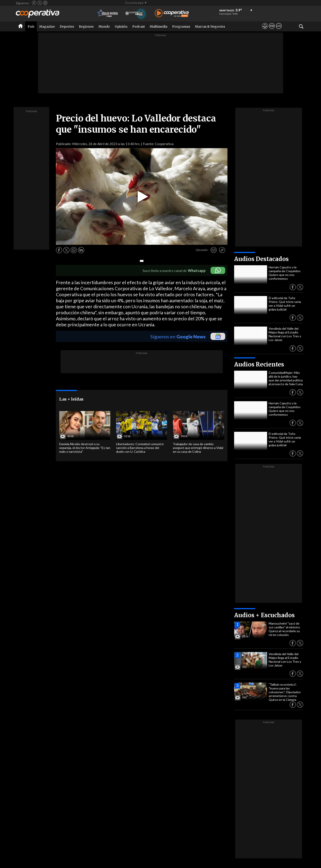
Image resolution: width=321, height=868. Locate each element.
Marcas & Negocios (210, 27)
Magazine (47, 27)
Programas (181, 27)
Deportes (67, 27)
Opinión (121, 27)
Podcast (139, 27)
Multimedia (158, 27)
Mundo (104, 27)
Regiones (86, 27)
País (31, 27)
